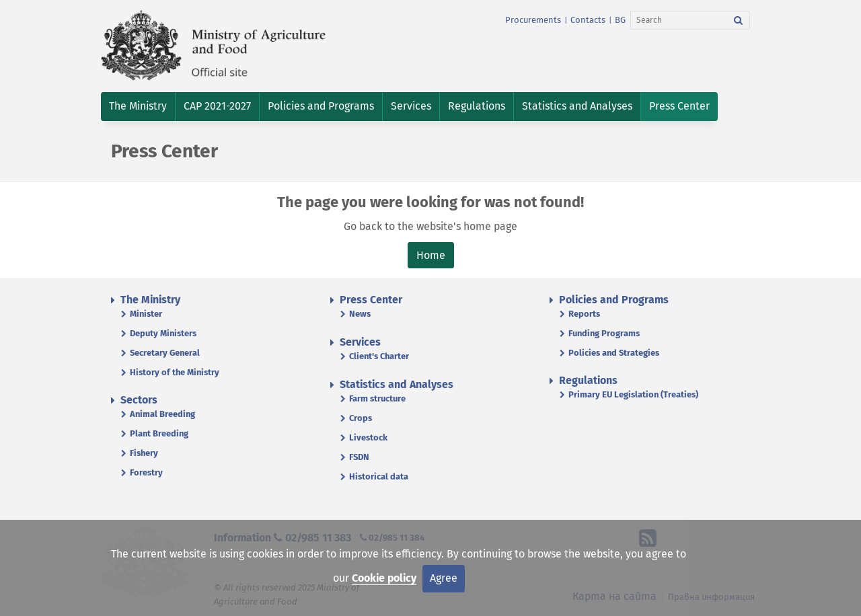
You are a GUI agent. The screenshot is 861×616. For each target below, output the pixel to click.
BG (620, 20)
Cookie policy (384, 578)
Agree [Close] (444, 578)
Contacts (588, 20)
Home (431, 255)
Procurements (533, 20)
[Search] (679, 20)
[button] (138, 107)
